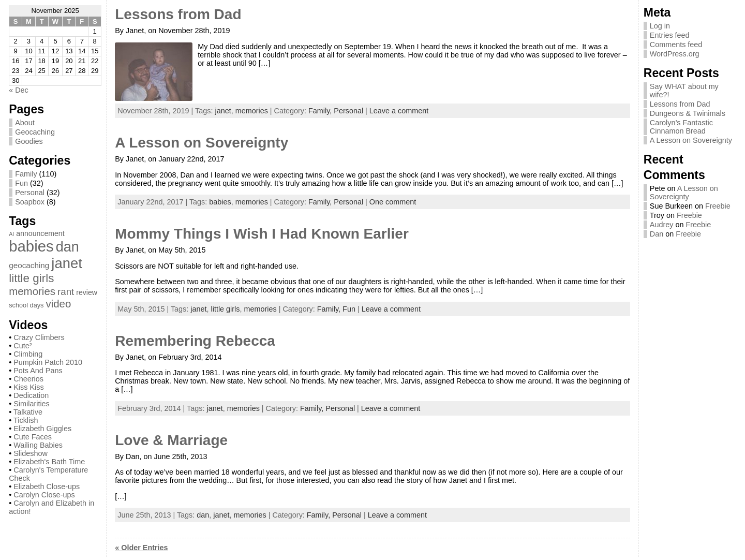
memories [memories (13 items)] (32, 291)
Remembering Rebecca (195, 341)
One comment (393, 202)
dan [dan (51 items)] (68, 247)
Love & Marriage (171, 440)
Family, (321, 111)
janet (223, 111)
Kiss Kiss (28, 387)
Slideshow (31, 453)
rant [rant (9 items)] (66, 292)
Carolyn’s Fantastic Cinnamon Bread (681, 127)
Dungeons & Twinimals (688, 113)
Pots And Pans (38, 371)
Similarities (32, 404)
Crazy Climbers (39, 337)
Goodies (29, 141)
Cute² (23, 346)
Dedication (31, 395)
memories (252, 111)
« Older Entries (141, 548)
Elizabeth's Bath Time (49, 462)
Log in (660, 26)
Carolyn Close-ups (44, 495)
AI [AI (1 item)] (11, 234)
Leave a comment (399, 111)
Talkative (28, 412)
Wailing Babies (38, 445)
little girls (226, 309)
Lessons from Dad (178, 14)
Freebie (718, 206)
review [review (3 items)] (87, 292)
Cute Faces (33, 437)
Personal (30, 193)
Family (26, 174)
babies (220, 202)
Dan (657, 234)
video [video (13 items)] (58, 304)
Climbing (28, 354)
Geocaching (35, 132)
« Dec (19, 90)
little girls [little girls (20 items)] (31, 278)
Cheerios (28, 379)
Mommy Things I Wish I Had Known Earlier (262, 234)
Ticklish (26, 420)
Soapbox (30, 202)
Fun (21, 183)
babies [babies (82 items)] (31, 246)
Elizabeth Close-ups (47, 487)
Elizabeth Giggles (42, 429)
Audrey (662, 225)
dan (203, 515)
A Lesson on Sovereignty (202, 143)
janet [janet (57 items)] (67, 263)
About (25, 123)
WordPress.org (675, 54)
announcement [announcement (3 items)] (40, 233)
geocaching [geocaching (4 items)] (29, 265)
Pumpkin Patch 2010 (48, 362)
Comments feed (676, 45)
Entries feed (670, 35)
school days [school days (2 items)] (26, 305)
